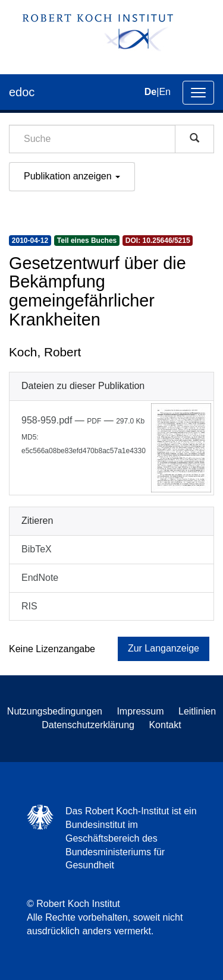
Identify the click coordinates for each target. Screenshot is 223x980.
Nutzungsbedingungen (55, 711)
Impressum (140, 711)
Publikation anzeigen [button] (72, 176)
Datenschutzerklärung (88, 725)
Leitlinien (197, 711)
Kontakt (165, 725)
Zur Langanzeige (164, 648)
